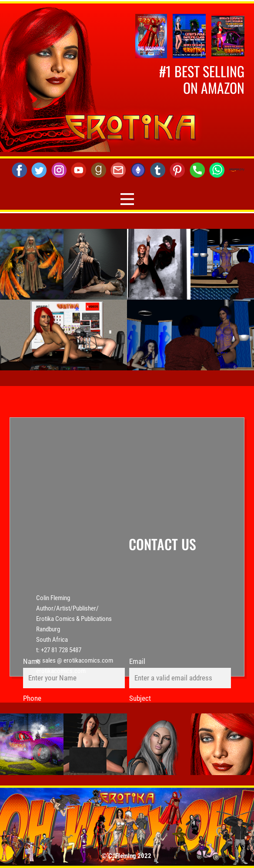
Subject (140, 698)
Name (32, 661)
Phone (32, 698)
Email (137, 661)
